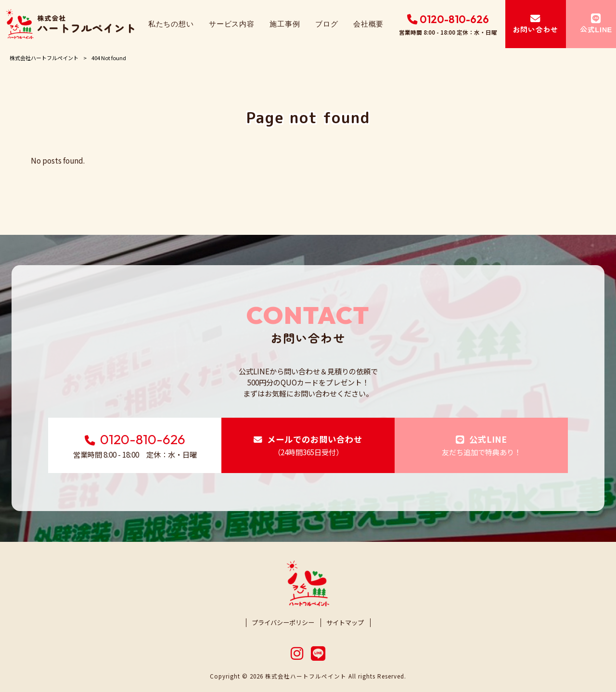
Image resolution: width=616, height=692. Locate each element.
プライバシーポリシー (283, 623)
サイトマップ (345, 623)
